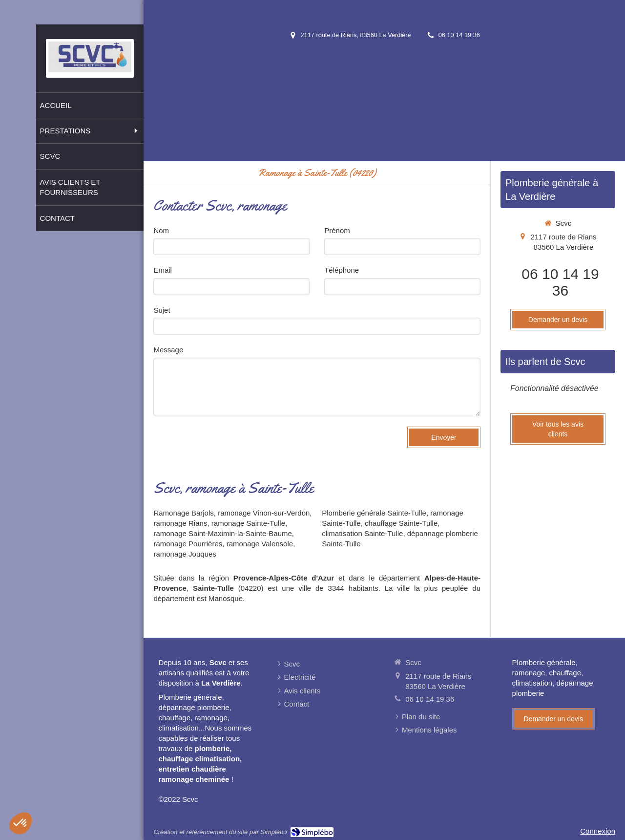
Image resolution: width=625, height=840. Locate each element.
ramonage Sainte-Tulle (248, 523)
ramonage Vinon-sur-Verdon (264, 513)
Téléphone (342, 270)
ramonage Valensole (260, 544)
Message (168, 350)
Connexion (598, 831)
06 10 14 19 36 (560, 282)
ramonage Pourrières (188, 544)
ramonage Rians (180, 523)
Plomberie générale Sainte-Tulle (374, 513)
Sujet (162, 310)
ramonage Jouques (185, 554)
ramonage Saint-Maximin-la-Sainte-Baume (222, 533)
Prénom (337, 230)
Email (163, 270)
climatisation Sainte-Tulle (362, 533)
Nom (161, 230)
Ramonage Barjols (183, 513)
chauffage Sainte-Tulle (401, 523)
